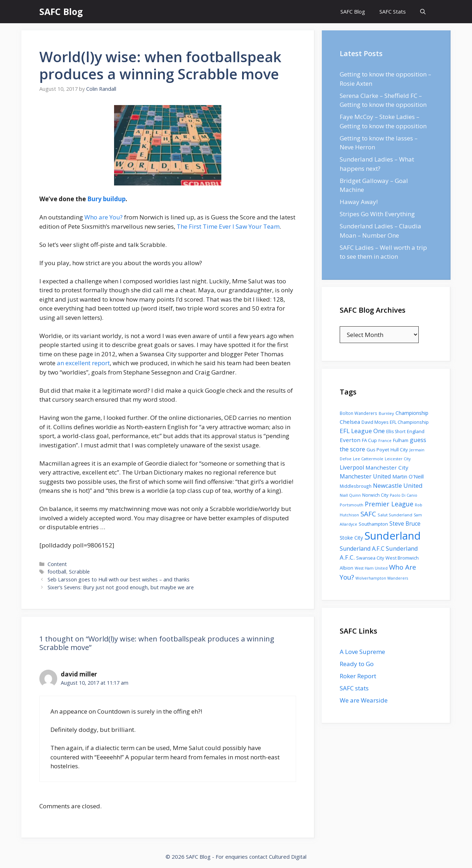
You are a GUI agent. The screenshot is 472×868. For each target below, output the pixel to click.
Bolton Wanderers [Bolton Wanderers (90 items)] (358, 413)
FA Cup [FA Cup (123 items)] (369, 440)
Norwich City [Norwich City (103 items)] (375, 495)
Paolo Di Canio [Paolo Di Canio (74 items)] (404, 495)
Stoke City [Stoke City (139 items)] (351, 538)
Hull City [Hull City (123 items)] (399, 450)
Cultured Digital (288, 857)
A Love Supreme (362, 652)
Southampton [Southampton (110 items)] (373, 524)
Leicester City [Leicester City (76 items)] (398, 459)
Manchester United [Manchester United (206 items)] (365, 476)
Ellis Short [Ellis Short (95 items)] (396, 431)
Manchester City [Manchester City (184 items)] (387, 467)
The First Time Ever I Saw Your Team (228, 226)
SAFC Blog (61, 11)
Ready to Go (357, 664)
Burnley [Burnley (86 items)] (386, 413)
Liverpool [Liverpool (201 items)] (352, 467)
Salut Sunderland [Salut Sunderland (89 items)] (395, 515)
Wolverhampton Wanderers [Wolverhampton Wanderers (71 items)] (382, 578)
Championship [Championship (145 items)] (412, 413)
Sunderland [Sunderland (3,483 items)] (393, 536)
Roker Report (358, 676)
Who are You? (104, 217)
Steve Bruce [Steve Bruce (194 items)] (405, 524)
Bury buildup (106, 199)
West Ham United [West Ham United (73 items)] (371, 568)
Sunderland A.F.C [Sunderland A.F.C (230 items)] (362, 549)
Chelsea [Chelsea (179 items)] (350, 422)
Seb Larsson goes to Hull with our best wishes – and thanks (119, 579)
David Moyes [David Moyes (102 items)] (375, 422)
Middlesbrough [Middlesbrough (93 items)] (356, 486)
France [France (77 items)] (385, 440)
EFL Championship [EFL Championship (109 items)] (409, 422)
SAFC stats (354, 688)
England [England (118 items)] (416, 431)
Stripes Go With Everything (377, 214)
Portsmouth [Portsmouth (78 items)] (351, 505)
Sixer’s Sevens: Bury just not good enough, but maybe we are (121, 587)
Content (57, 564)
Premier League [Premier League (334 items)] (389, 504)
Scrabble (79, 572)
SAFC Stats (393, 11)
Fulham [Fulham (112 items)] (401, 440)
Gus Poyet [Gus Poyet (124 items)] (378, 450)
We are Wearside (364, 700)
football (57, 572)
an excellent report (83, 363)
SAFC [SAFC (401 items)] (368, 514)
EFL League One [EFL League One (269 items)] (362, 431)
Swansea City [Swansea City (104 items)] (370, 558)
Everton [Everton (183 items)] (350, 440)
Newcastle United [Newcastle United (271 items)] (398, 485)
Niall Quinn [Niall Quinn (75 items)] (350, 495)
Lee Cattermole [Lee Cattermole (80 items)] (368, 459)
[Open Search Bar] (423, 12)
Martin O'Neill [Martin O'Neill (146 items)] (408, 477)
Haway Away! (359, 202)
